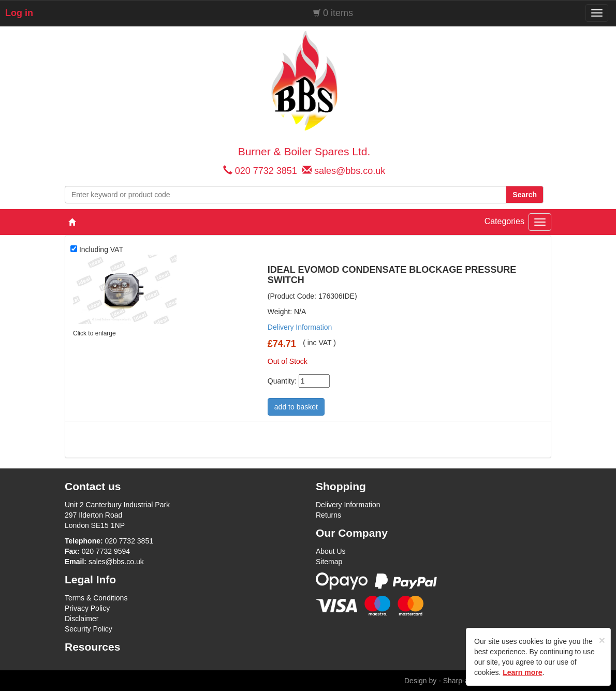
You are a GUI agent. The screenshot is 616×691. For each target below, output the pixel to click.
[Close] (602, 640)
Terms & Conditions (96, 598)
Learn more (522, 672)
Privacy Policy (87, 608)
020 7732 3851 (266, 171)
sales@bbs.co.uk (350, 171)
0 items (338, 13)
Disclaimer (82, 619)
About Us (331, 551)
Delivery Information (300, 327)
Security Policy (89, 629)
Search (525, 195)
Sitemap (329, 562)
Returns (328, 515)
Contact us (93, 486)
